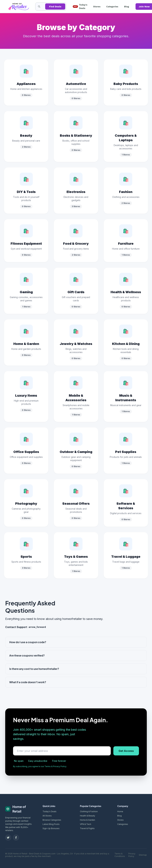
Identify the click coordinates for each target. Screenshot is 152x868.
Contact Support (26, 627)
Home (120, 811)
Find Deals (55, 7)
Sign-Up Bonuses (51, 828)
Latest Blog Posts (51, 824)
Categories (112, 7)
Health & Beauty (87, 816)
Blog (127, 7)
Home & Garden (87, 820)
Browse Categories (52, 820)
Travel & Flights (87, 828)
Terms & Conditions (120, 855)
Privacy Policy (132, 855)
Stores (97, 7)
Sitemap (143, 855)
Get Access (126, 751)
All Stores (47, 816)
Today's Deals (80, 6)
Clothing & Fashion (89, 811)
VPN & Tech (86, 824)
